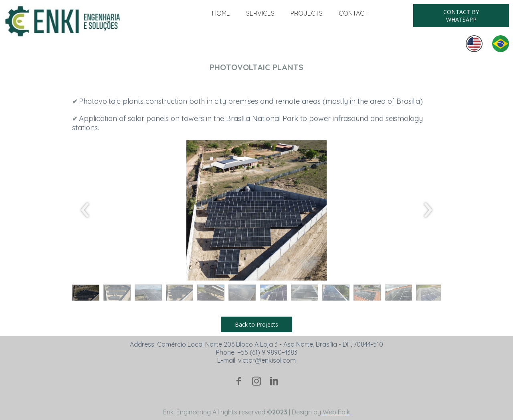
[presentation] (85, 210)
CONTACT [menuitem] (353, 13)
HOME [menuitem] (221, 13)
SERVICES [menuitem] (260, 13)
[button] (461, 16)
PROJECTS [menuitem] (307, 13)
